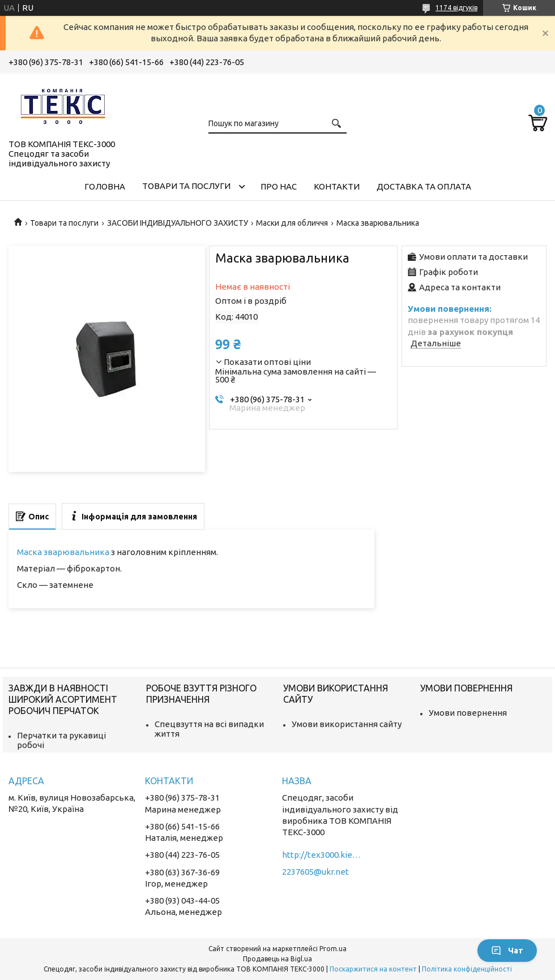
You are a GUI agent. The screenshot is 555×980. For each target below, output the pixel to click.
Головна (105, 186)
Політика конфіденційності (467, 969)
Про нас (279, 186)
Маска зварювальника (63, 552)
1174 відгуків (456, 8)
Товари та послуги (186, 186)
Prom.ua (333, 949)
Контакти (337, 186)
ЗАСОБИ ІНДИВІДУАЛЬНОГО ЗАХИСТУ (178, 223)
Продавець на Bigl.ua (277, 959)
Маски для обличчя (292, 223)
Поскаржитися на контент (373, 969)
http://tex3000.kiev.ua (322, 855)
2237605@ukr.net (315, 872)
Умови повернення (468, 713)
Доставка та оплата (424, 186)
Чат (507, 951)
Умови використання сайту (347, 724)
